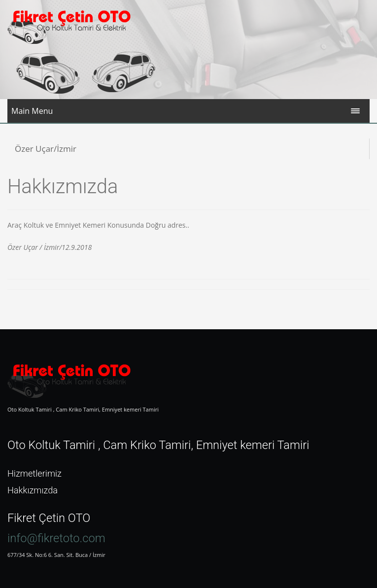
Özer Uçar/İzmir (46, 149)
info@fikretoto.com (56, 538)
